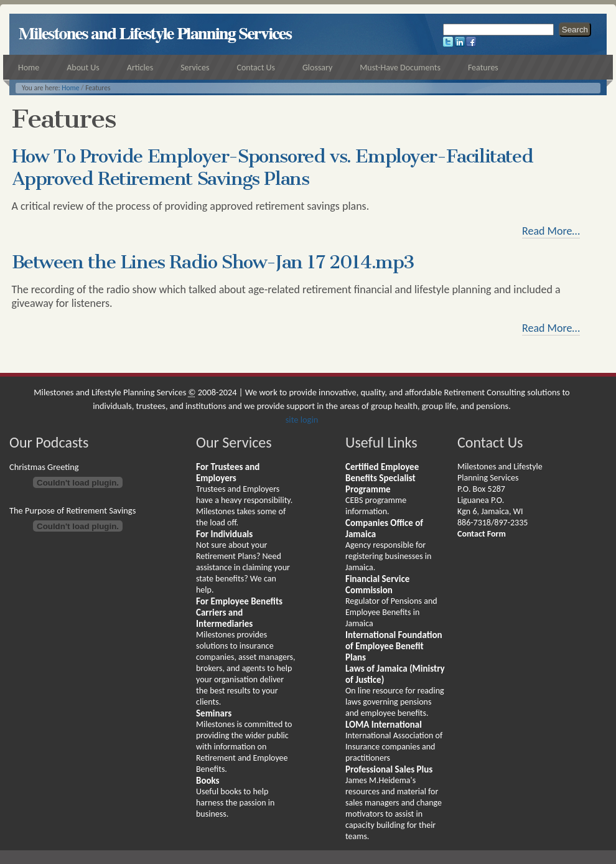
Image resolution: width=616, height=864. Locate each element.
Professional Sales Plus (389, 769)
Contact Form (482, 534)
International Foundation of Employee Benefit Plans (394, 646)
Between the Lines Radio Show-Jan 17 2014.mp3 (213, 262)
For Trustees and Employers (228, 472)
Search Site (443, 22)
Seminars (214, 713)
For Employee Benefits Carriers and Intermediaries (239, 613)
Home (70, 88)
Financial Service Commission (377, 585)
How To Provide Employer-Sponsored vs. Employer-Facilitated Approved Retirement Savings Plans (273, 167)
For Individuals (224, 534)
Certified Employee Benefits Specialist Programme (382, 478)
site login (302, 420)
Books (208, 781)
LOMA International (384, 725)
